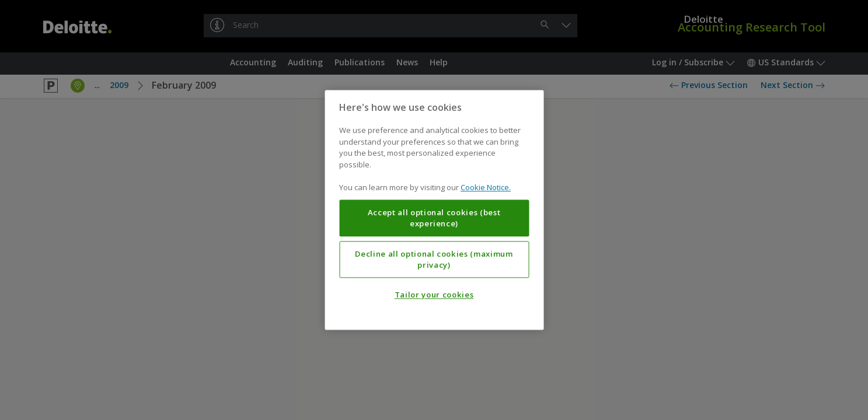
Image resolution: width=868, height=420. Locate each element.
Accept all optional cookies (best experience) (434, 218)
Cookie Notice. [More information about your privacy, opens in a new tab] (486, 188)
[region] (434, 210)
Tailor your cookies (434, 295)
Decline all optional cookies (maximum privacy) (434, 260)
